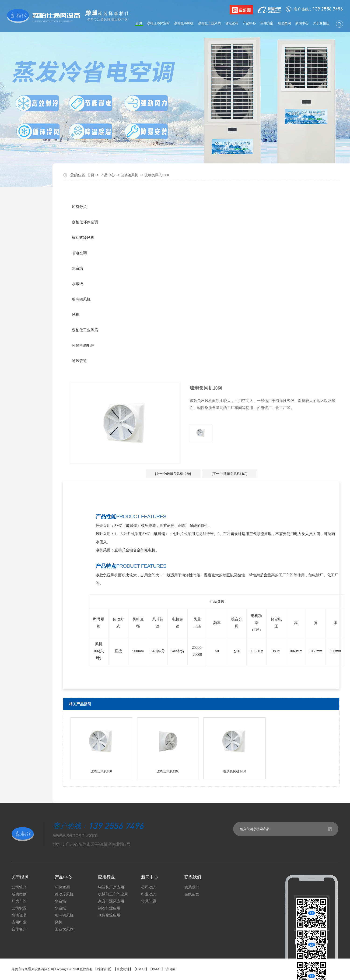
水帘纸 (77, 284)
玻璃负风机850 (101, 771)
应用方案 (267, 23)
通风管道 (79, 361)
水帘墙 (77, 268)
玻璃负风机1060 (157, 175)
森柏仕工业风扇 (209, 23)
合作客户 (19, 929)
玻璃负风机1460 (234, 771)
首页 (139, 23)
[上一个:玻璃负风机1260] (173, 474)
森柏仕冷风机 (184, 23)
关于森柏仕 (321, 23)
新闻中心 (302, 23)
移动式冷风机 (83, 238)
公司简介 (19, 887)
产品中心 (249, 23)
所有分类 (79, 207)
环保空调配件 (83, 345)
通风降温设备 (111, 19)
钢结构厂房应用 (111, 887)
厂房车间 (19, 901)
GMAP (141, 969)
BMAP (157, 969)
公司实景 (19, 908)
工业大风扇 (64, 929)
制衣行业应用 (109, 908)
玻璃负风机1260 (168, 771)
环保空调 (62, 887)
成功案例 (284, 23)
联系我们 (192, 887)
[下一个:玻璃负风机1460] (229, 474)
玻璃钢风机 (129, 175)
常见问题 (149, 901)
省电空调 (232, 23)
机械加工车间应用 (113, 894)
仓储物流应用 (109, 915)
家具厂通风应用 (111, 901)
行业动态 (149, 894)
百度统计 (123, 969)
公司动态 (149, 887)
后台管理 (103, 969)
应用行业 (19, 922)
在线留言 (192, 894)
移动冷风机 (64, 894)
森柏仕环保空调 (158, 23)
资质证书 (19, 915)
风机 (76, 315)
